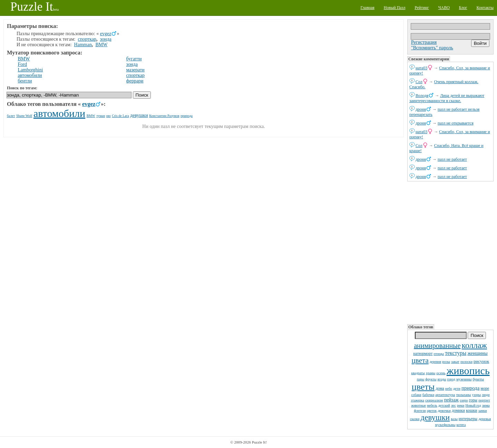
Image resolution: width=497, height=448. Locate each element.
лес (454, 405)
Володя (422, 96)
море (485, 388)
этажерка (417, 400)
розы (446, 361)
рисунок (481, 361)
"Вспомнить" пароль (432, 48)
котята (461, 425)
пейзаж (451, 400)
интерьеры (468, 419)
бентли (25, 81)
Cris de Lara (120, 116)
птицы (439, 354)
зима (486, 405)
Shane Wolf (24, 116)
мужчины (464, 379)
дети (457, 388)
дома (440, 388)
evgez (106, 34)
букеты (478, 379)
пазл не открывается (456, 123)
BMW (101, 45)
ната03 (421, 68)
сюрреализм (434, 400)
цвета (420, 360)
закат (455, 361)
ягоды (442, 379)
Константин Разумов (164, 116)
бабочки (428, 395)
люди (486, 395)
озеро (464, 400)
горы (473, 400)
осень (441, 373)
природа (470, 388)
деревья (485, 419)
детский (444, 405)
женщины (477, 353)
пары (421, 379)
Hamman (83, 45)
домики (458, 410)
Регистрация (424, 42)
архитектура (445, 395)
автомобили (30, 75)
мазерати (135, 70)
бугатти (134, 59)
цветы (423, 387)
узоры (476, 395)
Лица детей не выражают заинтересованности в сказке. (447, 98)
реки (461, 405)
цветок (432, 411)
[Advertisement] (450, 252)
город (451, 379)
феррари (135, 81)
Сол (419, 82)
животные (418, 405)
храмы (431, 373)
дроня (421, 109)
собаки (416, 395)
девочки (444, 410)
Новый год (473, 405)
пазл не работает (452, 159)
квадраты (418, 373)
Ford (22, 64)
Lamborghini (31, 70)
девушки (435, 417)
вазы (454, 419)
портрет (484, 400)
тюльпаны (463, 395)
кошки (472, 410)
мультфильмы (445, 425)
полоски (466, 362)
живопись (468, 371)
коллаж (474, 345)
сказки (415, 419)
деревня (436, 362)
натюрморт (423, 354)
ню (109, 116)
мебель (432, 405)
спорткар (87, 39)
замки (483, 411)
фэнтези (420, 411)
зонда (105, 39)
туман (101, 116)
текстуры (456, 353)
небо (449, 389)
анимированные (437, 346)
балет (11, 116)
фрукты (431, 379)
